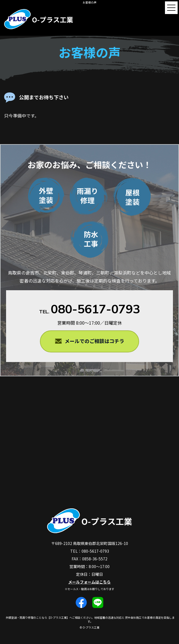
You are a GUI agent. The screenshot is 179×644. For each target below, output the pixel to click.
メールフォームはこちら (89, 582)
